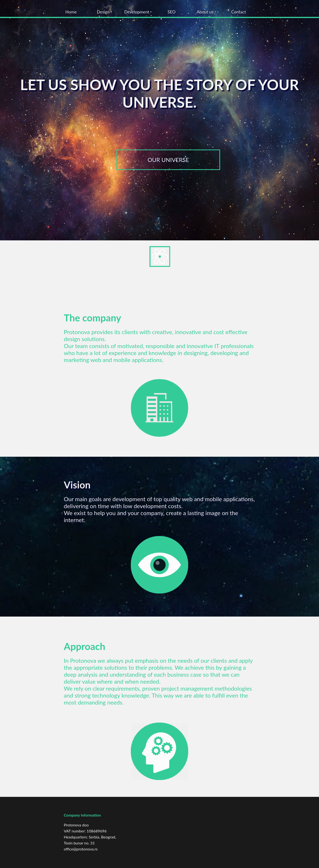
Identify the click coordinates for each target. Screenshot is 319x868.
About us (205, 12)
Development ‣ (138, 12)
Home (71, 12)
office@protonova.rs (81, 849)
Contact (238, 12)
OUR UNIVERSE (168, 160)
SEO (172, 12)
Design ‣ (104, 12)
